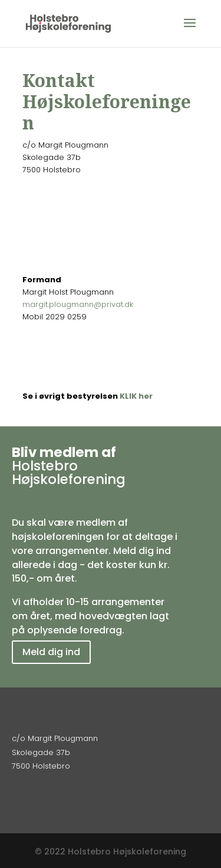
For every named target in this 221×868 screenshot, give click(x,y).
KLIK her (136, 396)
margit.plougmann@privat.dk (78, 304)
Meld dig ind (51, 652)
